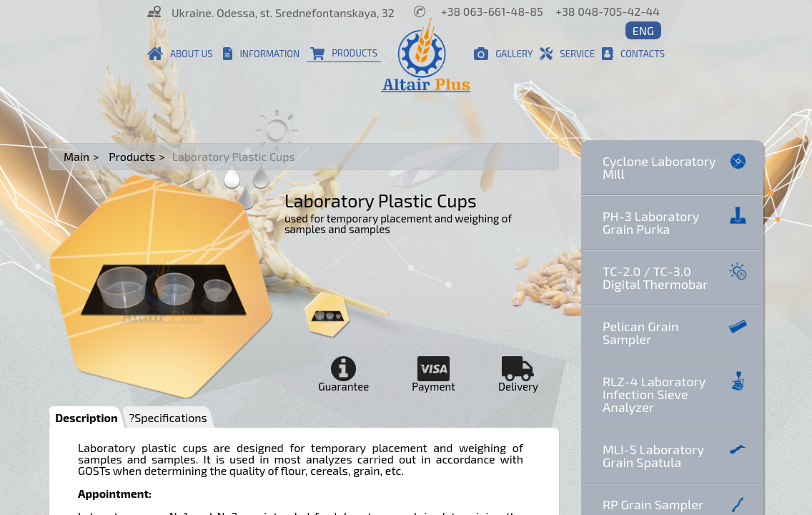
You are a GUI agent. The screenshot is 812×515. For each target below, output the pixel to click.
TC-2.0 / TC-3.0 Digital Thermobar (676, 276)
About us (180, 54)
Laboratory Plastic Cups (234, 157)
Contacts (633, 54)
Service (567, 54)
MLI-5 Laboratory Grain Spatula (676, 455)
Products (344, 54)
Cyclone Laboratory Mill (676, 166)
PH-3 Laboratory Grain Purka (676, 221)
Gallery (503, 54)
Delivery (518, 374)
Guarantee (343, 374)
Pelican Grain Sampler (676, 332)
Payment (434, 374)
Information (261, 54)
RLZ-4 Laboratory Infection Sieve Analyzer (676, 393)
